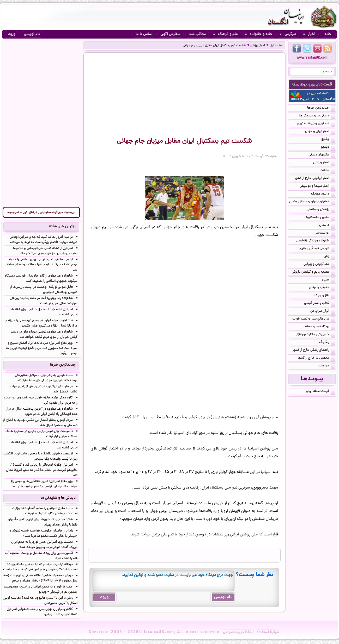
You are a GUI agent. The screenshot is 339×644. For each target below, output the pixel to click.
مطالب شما (197, 34)
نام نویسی (32, 34)
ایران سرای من (323, 311)
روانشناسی (325, 233)
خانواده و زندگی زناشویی (316, 241)
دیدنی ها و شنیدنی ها (317, 116)
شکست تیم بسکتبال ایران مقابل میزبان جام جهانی (214, 46)
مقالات (328, 171)
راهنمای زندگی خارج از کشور (314, 351)
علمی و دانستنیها (321, 218)
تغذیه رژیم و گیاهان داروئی (314, 272)
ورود (12, 34)
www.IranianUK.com (312, 58)
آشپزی (328, 280)
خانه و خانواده (259, 34)
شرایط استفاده (268, 632)
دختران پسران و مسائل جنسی (312, 202)
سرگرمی (288, 34)
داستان (327, 226)
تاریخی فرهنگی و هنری (317, 249)
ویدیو (328, 147)
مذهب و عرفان (322, 288)
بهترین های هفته (62, 227)
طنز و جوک (325, 296)
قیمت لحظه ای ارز (320, 392)
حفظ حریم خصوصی (237, 632)
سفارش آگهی (171, 34)
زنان (329, 257)
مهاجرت (327, 366)
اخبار (309, 34)
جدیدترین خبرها (321, 108)
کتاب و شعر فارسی (320, 304)
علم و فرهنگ (225, 34)
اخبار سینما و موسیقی (317, 186)
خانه (328, 34)
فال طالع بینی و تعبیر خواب (314, 319)
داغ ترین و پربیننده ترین (316, 124)
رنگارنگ (327, 343)
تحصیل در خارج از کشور (317, 358)
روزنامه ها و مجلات (319, 327)
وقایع (328, 140)
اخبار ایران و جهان (320, 132)
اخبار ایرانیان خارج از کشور (315, 179)
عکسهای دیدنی (322, 155)
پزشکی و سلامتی (321, 210)
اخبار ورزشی (258, 46)
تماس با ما (144, 34)
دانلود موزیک (323, 194)
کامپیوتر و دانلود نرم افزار (316, 335)
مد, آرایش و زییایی (319, 265)
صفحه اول (276, 46)
